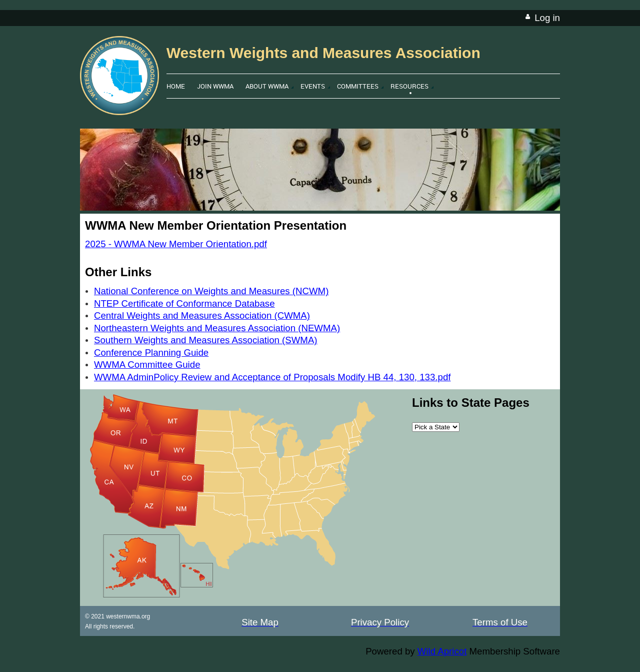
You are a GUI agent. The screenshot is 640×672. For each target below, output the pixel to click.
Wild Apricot (442, 651)
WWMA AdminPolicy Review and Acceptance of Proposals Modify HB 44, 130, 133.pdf (272, 377)
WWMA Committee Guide (147, 365)
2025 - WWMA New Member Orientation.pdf (176, 244)
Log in (547, 18)
